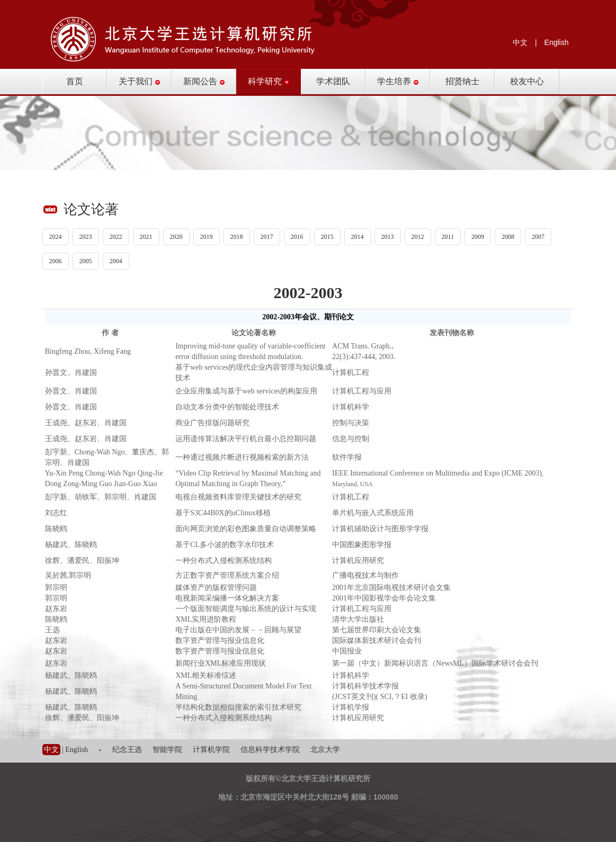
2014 (358, 237)
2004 (116, 261)
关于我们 (139, 81)
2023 (86, 237)
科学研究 (269, 81)
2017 (267, 237)
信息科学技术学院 (270, 750)
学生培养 (398, 81)
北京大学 (325, 750)
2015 (327, 237)
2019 (207, 237)
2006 (56, 261)
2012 (418, 237)
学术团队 (333, 81)
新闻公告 (204, 81)
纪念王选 (127, 750)
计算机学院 (211, 750)
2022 (116, 237)
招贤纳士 (462, 81)
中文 (520, 42)
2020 (176, 237)
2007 (538, 237)
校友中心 (527, 81)
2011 (448, 237)
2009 (478, 237)
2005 (86, 261)
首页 (75, 81)
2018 (237, 237)
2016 (297, 237)
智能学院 (167, 750)
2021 (146, 237)
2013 (388, 237)
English (557, 42)
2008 (508, 237)
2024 (56, 237)
